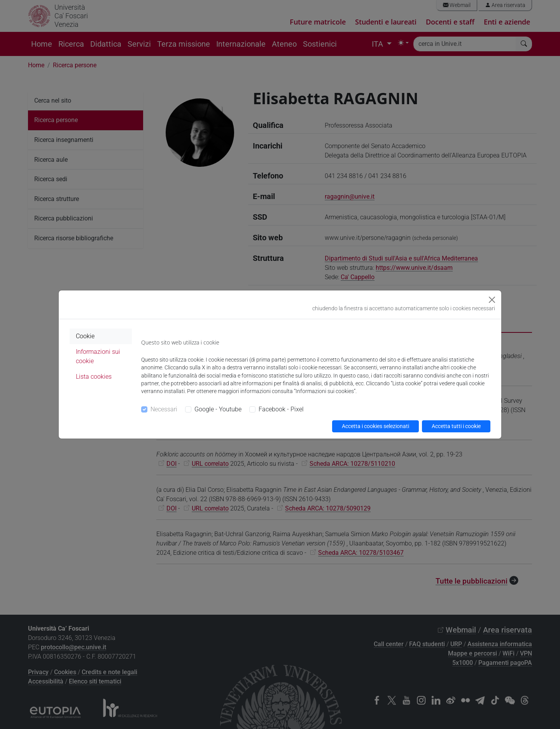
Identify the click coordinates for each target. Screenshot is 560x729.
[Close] (492, 300)
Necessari (164, 409)
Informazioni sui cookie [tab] (98, 356)
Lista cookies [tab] (94, 377)
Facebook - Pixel (281, 409)
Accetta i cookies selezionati (375, 426)
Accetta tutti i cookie (456, 426)
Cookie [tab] (85, 336)
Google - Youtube (218, 409)
